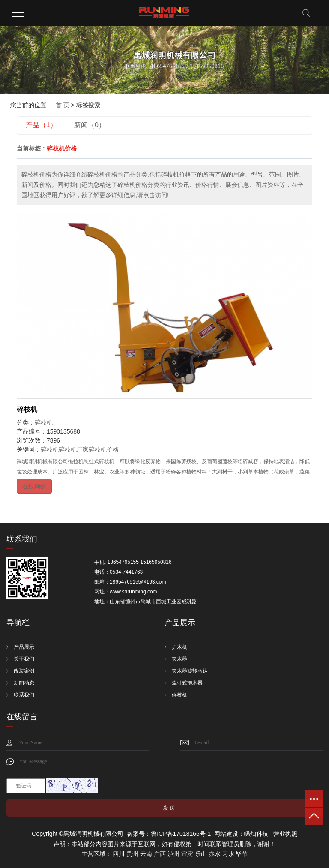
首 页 (63, 105)
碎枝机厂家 (74, 449)
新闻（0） (90, 125)
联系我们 (24, 695)
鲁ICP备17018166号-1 (181, 834)
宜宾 (187, 854)
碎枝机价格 (104, 449)
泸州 (173, 854)
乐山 (201, 854)
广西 (160, 854)
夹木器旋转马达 (190, 671)
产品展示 (24, 647)
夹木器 (179, 659)
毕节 (242, 854)
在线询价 (34, 486)
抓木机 (179, 647)
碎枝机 (27, 409)
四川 (119, 854)
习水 (228, 854)
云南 (146, 854)
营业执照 (285, 834)
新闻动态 (24, 683)
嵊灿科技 (256, 834)
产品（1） (41, 125)
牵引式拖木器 (187, 683)
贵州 (132, 854)
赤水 (215, 854)
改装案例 (24, 671)
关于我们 (24, 659)
